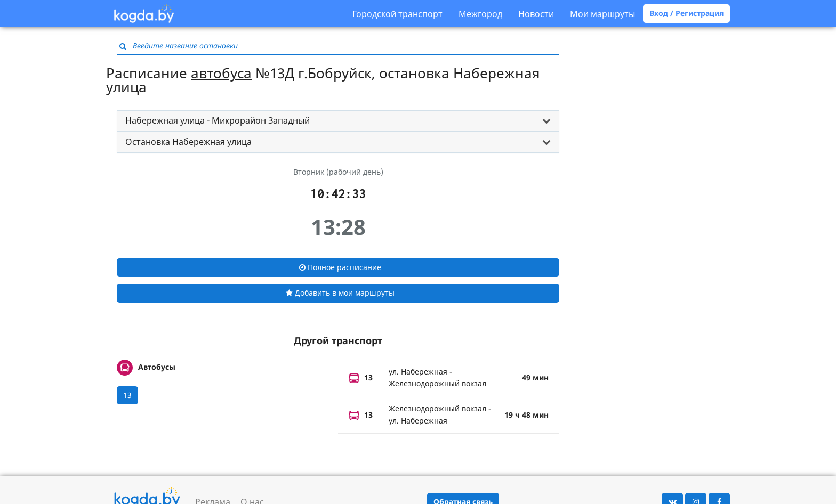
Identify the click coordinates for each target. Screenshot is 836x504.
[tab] (338, 121)
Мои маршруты (602, 14)
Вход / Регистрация (686, 13)
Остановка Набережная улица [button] (188, 142)
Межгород (480, 14)
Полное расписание (340, 267)
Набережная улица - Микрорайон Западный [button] (218, 120)
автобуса (221, 73)
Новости (536, 14)
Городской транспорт (397, 14)
